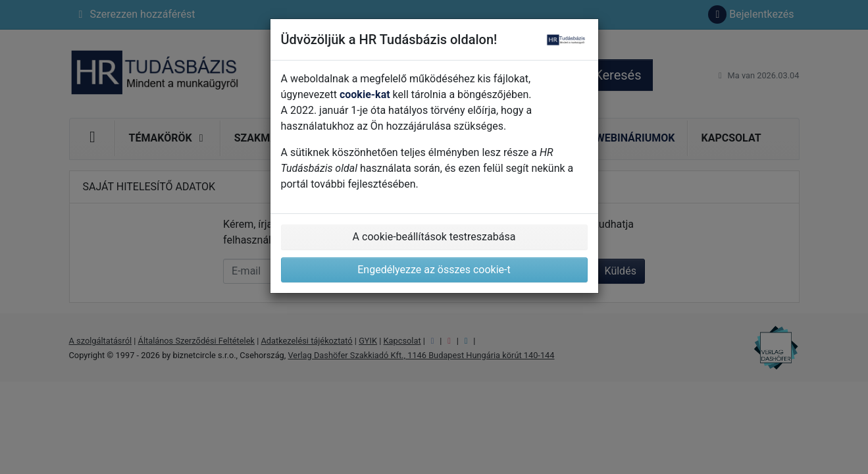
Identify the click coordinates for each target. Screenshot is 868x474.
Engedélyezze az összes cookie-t (434, 270)
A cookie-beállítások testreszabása (434, 237)
